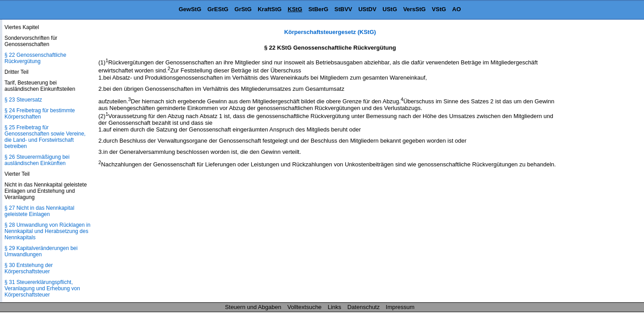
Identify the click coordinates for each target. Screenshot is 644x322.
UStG (390, 9)
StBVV (343, 9)
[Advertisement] (599, 163)
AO (457, 9)
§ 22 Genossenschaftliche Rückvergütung (35, 58)
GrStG (243, 9)
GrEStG (218, 9)
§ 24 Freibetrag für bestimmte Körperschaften (40, 114)
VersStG (414, 9)
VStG (439, 9)
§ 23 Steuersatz (23, 100)
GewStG (190, 9)
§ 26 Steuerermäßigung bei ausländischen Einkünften (37, 160)
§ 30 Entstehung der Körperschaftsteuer (29, 268)
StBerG (318, 9)
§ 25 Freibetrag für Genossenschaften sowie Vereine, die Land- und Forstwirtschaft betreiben (45, 137)
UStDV (367, 9)
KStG (295, 9)
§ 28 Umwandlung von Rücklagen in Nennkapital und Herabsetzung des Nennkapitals (47, 231)
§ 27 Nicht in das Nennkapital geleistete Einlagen (39, 211)
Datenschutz (364, 307)
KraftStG (269, 9)
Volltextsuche (305, 307)
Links (335, 307)
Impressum (400, 307)
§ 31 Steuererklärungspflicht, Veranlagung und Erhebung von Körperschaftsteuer (42, 288)
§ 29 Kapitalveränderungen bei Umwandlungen (41, 251)
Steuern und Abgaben (253, 307)
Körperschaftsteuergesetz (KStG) (330, 32)
